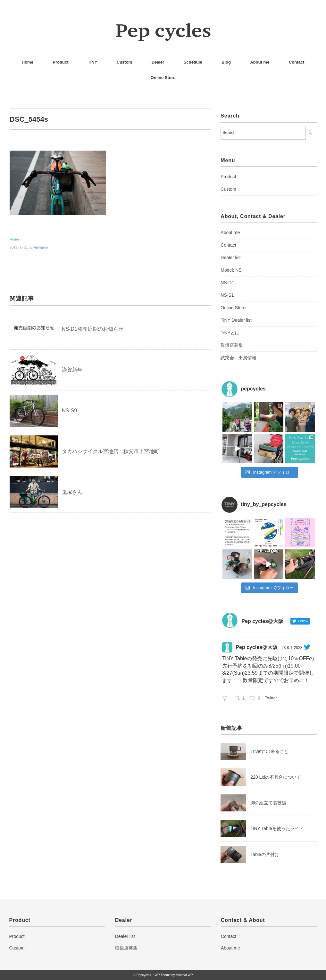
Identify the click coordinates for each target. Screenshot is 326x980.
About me (260, 62)
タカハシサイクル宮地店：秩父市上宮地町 (111, 451)
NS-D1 (227, 283)
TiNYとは (230, 333)
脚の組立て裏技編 (268, 803)
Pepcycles (144, 975)
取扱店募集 (232, 345)
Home (28, 62)
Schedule (193, 62)
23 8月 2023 (292, 648)
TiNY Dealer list (236, 320)
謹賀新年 (72, 370)
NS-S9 (69, 411)
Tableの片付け (265, 854)
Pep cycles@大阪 (256, 647)
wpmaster (41, 247)
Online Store (163, 78)
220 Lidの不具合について (276, 777)
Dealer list (230, 258)
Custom (124, 62)
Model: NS (231, 270)
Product (60, 62)
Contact (297, 62)
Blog (226, 62)
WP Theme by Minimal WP (174, 975)
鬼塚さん (72, 492)
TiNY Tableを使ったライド (277, 828)
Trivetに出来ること (269, 751)
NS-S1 (227, 295)
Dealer (158, 62)
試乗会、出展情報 (238, 358)
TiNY (92, 62)
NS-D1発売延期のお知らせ (93, 329)
